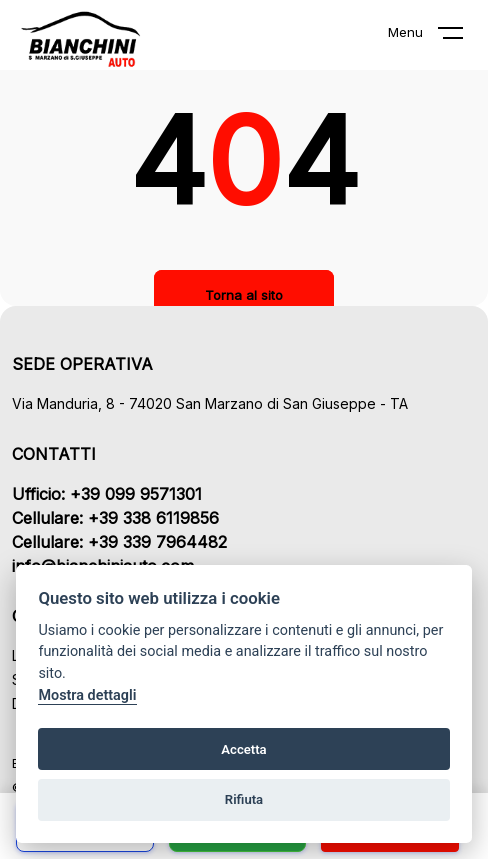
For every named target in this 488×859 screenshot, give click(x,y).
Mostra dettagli (87, 695)
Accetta (243, 749)
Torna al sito (244, 295)
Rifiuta (244, 799)
